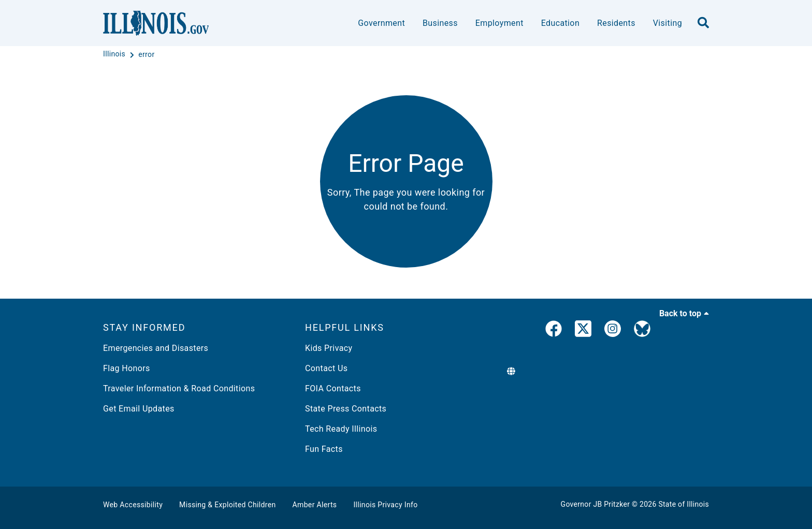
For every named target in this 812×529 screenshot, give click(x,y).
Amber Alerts (315, 505)
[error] (146, 54)
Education (560, 23)
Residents (616, 23)
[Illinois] (115, 54)
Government (381, 23)
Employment (499, 23)
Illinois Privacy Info (385, 505)
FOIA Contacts (333, 388)
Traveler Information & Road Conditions (179, 388)
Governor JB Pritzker (596, 504)
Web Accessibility (133, 505)
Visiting (668, 23)
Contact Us (326, 368)
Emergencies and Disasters (156, 348)
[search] (703, 23)
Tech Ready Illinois (341, 429)
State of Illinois (684, 504)
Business (440, 23)
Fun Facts (324, 449)
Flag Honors (127, 368)
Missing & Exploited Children (227, 505)
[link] (554, 331)
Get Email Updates (139, 409)
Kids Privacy (329, 348)
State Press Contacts (346, 409)
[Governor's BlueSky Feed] (642, 331)
